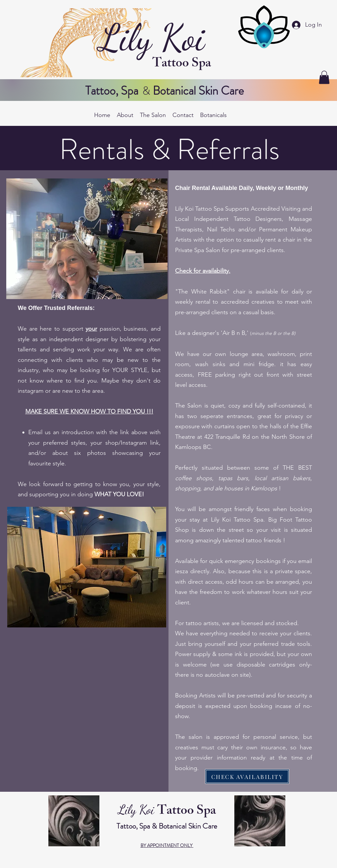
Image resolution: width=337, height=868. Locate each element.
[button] (324, 77)
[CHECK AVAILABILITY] (247, 776)
